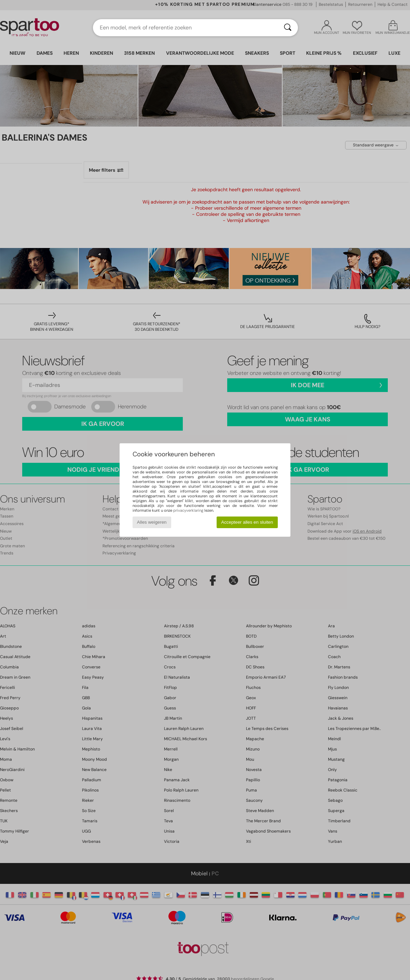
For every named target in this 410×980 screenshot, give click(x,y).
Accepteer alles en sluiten (247, 522)
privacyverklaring (188, 510)
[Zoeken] (288, 28)
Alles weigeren (152, 522)
